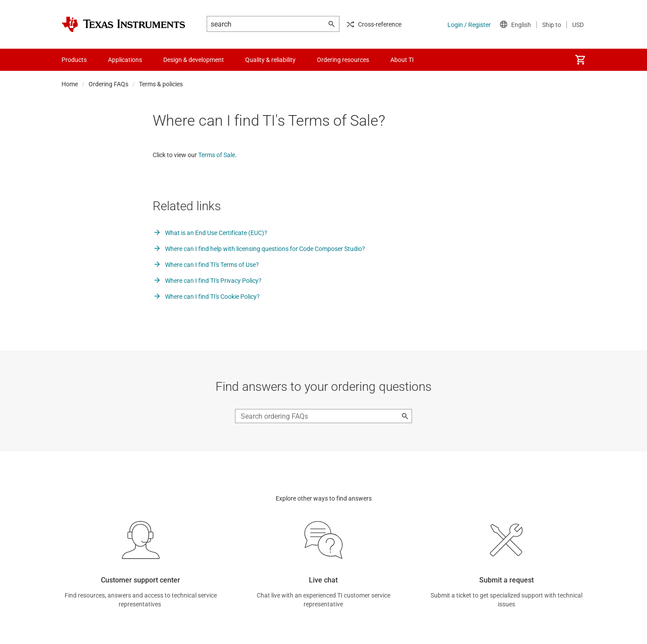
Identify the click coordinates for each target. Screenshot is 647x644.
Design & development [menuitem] (194, 60)
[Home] (123, 24)
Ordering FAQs (108, 84)
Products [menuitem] (74, 60)
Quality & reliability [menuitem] (270, 60)
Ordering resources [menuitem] (343, 60)
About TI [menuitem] (402, 60)
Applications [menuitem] (125, 60)
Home (70, 84)
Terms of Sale (217, 155)
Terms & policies (161, 84)
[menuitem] (580, 60)
